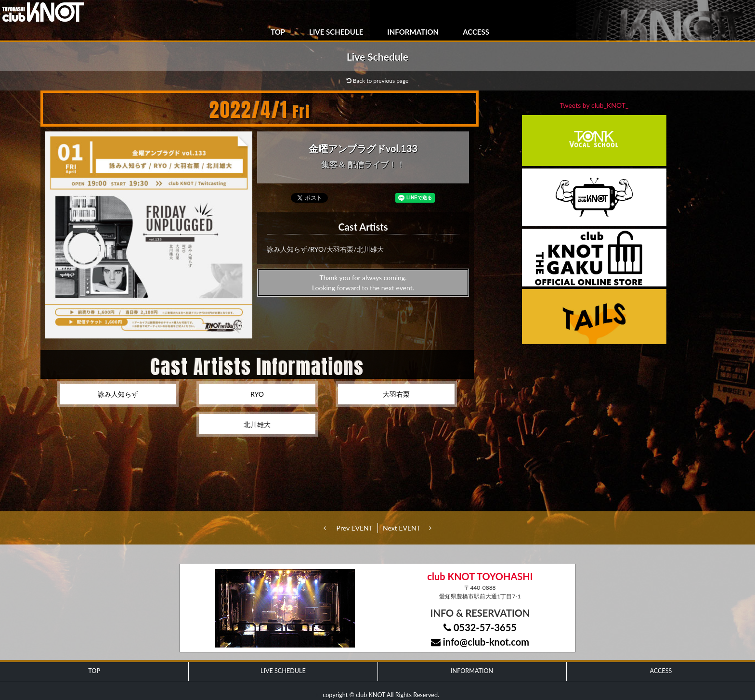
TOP (278, 32)
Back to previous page (378, 81)
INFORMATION (413, 32)
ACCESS (476, 32)
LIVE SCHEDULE (336, 32)
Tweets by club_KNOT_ (594, 105)
